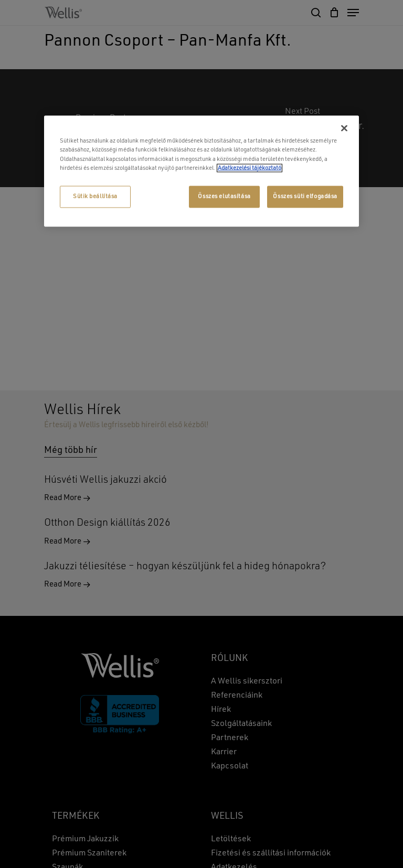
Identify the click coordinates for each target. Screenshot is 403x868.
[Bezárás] (344, 128)
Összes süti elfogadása (305, 196)
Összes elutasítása (224, 196)
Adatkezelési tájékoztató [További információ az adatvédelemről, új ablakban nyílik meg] (250, 168)
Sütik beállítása (95, 196)
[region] (201, 171)
